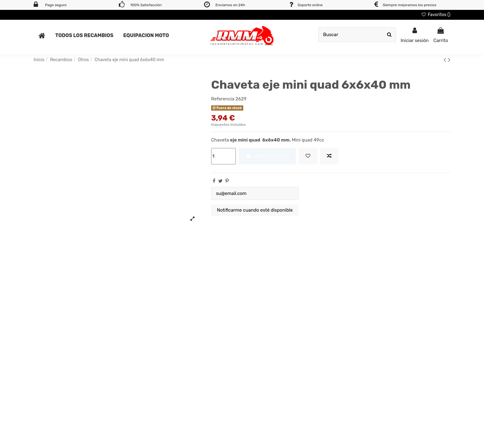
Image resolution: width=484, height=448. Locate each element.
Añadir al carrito (267, 156)
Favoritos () (436, 15)
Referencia (223, 99)
